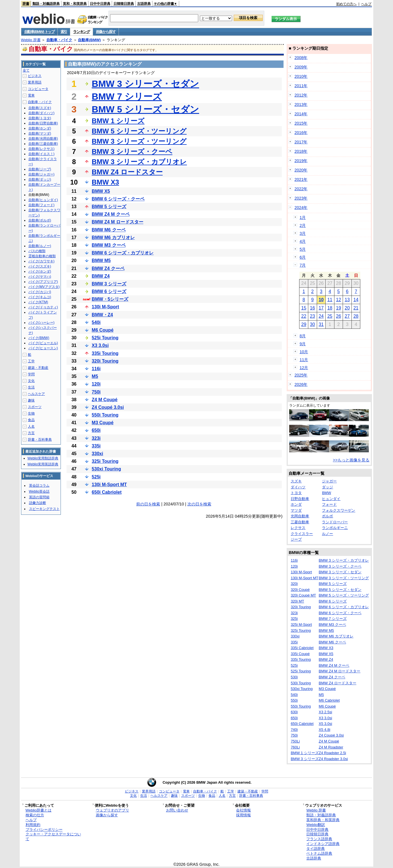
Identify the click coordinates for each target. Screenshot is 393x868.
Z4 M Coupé (105, 400)
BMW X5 (101, 191)
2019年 (301, 161)
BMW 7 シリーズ (127, 97)
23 (313, 316)
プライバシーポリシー (44, 830)
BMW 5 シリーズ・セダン (146, 109)
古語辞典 (144, 4)
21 (356, 308)
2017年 (301, 142)
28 (356, 316)
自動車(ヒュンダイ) (43, 200)
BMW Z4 (101, 276)
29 (304, 324)
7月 (303, 265)
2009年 (301, 67)
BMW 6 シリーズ (109, 291)
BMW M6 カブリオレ (113, 238)
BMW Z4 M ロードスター (118, 222)
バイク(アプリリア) (43, 282)
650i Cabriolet (107, 492)
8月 (303, 336)
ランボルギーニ (335, 528)
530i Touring (301, 683)
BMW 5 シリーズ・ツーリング (139, 131)
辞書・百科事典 (40, 440)
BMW (326, 493)
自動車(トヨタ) (40, 118)
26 (339, 316)
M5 (95, 376)
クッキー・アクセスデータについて (53, 836)
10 (321, 300)
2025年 (301, 375)
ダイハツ (298, 487)
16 (313, 308)
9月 (303, 344)
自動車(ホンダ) (40, 128)
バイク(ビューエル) (43, 343)
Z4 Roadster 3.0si (333, 759)
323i (96, 438)
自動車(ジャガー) (42, 174)
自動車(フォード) (42, 205)
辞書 (26, 4)
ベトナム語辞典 (319, 853)
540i (96, 322)
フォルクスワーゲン (339, 510)
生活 (31, 387)
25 (330, 316)
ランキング (81, 32)
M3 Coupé (103, 423)
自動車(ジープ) (40, 169)
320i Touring (105, 361)
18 (330, 308)
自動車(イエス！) (42, 154)
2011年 (301, 86)
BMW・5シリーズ (110, 299)
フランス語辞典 (319, 839)
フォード (329, 504)
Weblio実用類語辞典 (43, 458)
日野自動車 (300, 499)
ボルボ (327, 516)
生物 (31, 413)
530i (294, 677)
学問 (31, 374)
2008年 (301, 58)
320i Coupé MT (303, 595)
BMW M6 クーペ (109, 230)
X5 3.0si (325, 724)
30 (313, 324)
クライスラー (302, 534)
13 (347, 300)
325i (294, 619)
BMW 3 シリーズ (109, 284)
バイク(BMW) (39, 338)
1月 (303, 217)
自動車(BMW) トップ (39, 32)
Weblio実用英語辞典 (43, 464)
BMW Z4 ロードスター (127, 172)
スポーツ (35, 407)
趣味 (31, 400)
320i (294, 584)
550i (294, 700)
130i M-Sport (106, 307)
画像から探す (106, 32)
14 (356, 300)
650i (96, 430)
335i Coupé (300, 654)
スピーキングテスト (44, 509)
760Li (295, 747)
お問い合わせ (177, 810)
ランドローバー (335, 522)
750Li (295, 741)
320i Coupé (300, 590)
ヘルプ (366, 4)
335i (96, 446)
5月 (303, 249)
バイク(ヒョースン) (43, 348)
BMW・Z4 (103, 315)
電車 (31, 95)
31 (321, 324)
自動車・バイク (59, 40)
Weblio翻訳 (316, 825)
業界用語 (35, 82)
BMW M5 (101, 261)
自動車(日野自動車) (43, 123)
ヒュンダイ (331, 499)
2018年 (301, 151)
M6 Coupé (103, 330)
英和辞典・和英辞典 (323, 820)
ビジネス (35, 76)
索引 (64, 32)
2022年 (301, 189)
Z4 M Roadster (331, 747)
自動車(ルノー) (40, 246)
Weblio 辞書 (31, 40)
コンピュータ (38, 89)
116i (96, 369)
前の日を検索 (148, 504)
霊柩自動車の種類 (42, 256)
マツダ (296, 510)
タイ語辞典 (316, 849)
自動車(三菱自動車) (43, 144)
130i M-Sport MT (109, 485)
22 (304, 316)
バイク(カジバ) (40, 292)
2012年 (301, 95)
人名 (31, 426)
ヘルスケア (36, 394)
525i (96, 477)
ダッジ (327, 487)
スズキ (296, 481)
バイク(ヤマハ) (40, 277)
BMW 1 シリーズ (118, 121)
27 (347, 316)
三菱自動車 (300, 522)
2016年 (301, 133)
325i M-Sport (301, 625)
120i (96, 384)
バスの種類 (37, 251)
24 (321, 316)
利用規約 (33, 825)
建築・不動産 (38, 368)
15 (304, 308)
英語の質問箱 (39, 497)
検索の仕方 (35, 815)
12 (339, 300)
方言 (31, 433)
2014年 (301, 114)
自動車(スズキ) (40, 108)
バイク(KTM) (38, 302)
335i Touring (105, 353)
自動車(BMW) (89, 40)
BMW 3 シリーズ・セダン (146, 84)
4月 (303, 241)
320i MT (297, 601)
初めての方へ (346, 4)
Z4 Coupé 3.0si (108, 407)
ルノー (327, 534)
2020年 (301, 170)
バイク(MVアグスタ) (44, 287)
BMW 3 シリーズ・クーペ (132, 151)
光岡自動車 (300, 516)
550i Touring (105, 415)
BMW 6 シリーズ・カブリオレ (123, 253)
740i (294, 730)
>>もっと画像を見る (351, 460)
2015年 (301, 123)
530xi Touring (106, 469)
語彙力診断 (38, 503)
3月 (303, 233)
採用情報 (243, 815)
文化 (31, 381)
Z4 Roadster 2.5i (332, 753)
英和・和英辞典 (75, 4)
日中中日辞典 (100, 4)
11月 (304, 360)
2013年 (301, 104)
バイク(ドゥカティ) (43, 307)
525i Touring (105, 338)
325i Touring (105, 461)
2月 (303, 225)
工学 (31, 361)
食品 (31, 420)
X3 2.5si (325, 712)
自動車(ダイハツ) (42, 113)
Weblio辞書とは (39, 810)
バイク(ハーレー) (42, 323)
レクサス (298, 528)
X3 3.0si (100, 345)
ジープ (296, 539)
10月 (304, 352)
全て (26, 70)
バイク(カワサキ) (42, 261)
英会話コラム (39, 486)
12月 (304, 368)
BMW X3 (106, 182)
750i (96, 392)
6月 (303, 257)
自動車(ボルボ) (40, 220)
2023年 (301, 198)
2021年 (301, 179)
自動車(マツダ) (40, 133)
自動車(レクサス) (42, 149)
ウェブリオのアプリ (112, 810)
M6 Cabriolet (329, 700)
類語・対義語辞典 (46, 4)
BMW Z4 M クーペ (111, 214)
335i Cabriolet (302, 648)
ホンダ (296, 504)
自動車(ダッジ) (40, 179)
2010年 (301, 76)
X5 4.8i (324, 730)
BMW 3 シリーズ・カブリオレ (139, 162)
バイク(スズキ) (40, 266)
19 (339, 308)
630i (294, 712)
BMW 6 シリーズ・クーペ (118, 199)
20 (347, 308)
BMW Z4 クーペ (108, 268)
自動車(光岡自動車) (43, 139)
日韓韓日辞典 (124, 4)
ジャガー (329, 481)
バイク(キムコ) (40, 297)
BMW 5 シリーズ (109, 207)
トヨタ (296, 493)
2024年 (301, 208)
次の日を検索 (199, 504)
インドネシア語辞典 (323, 844)
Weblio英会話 (39, 491)
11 (330, 300)
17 (321, 308)
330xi (98, 454)
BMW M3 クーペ (109, 245)
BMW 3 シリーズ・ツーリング (139, 141)
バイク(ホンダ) (40, 271)
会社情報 (243, 810)
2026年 (301, 384)
